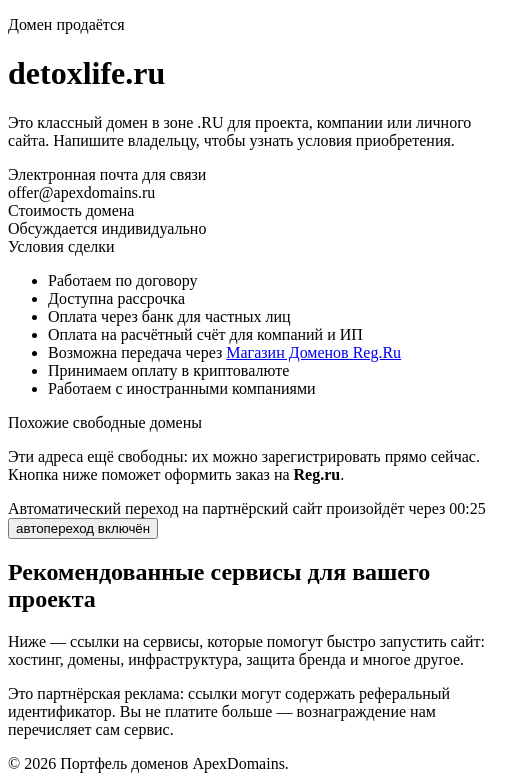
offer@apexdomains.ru (81, 192)
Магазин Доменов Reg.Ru (313, 352)
